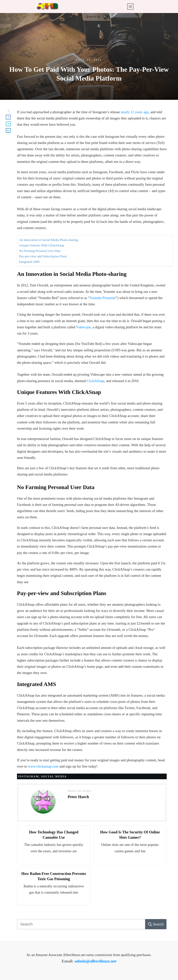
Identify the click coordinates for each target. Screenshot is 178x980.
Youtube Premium (103, 298)
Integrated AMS (29, 262)
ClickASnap (96, 381)
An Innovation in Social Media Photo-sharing (49, 240)
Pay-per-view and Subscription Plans (43, 256)
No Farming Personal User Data (40, 251)
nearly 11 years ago (135, 112)
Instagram (28, 776)
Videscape (84, 327)
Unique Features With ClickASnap (41, 245)
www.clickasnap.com (43, 766)
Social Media (54, 776)
